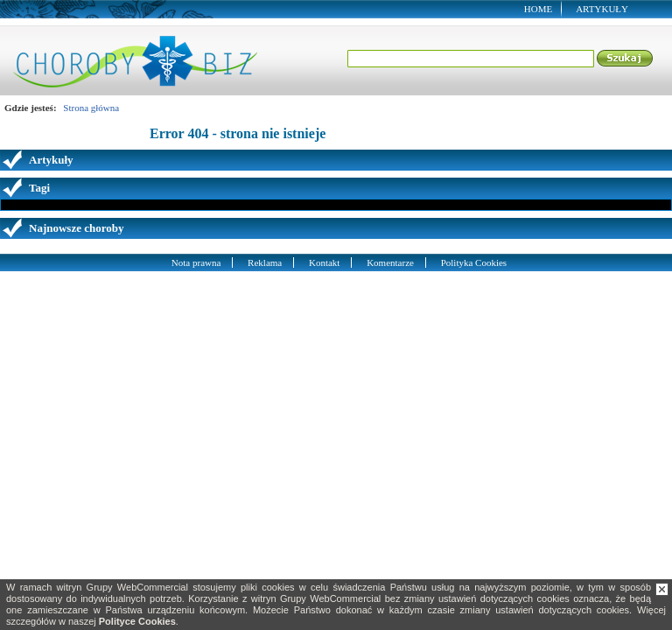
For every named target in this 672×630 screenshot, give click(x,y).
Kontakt (324, 262)
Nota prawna (196, 262)
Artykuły (602, 9)
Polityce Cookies (137, 621)
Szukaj (626, 59)
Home (538, 9)
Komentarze (390, 262)
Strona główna (91, 108)
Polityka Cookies (474, 262)
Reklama (265, 262)
